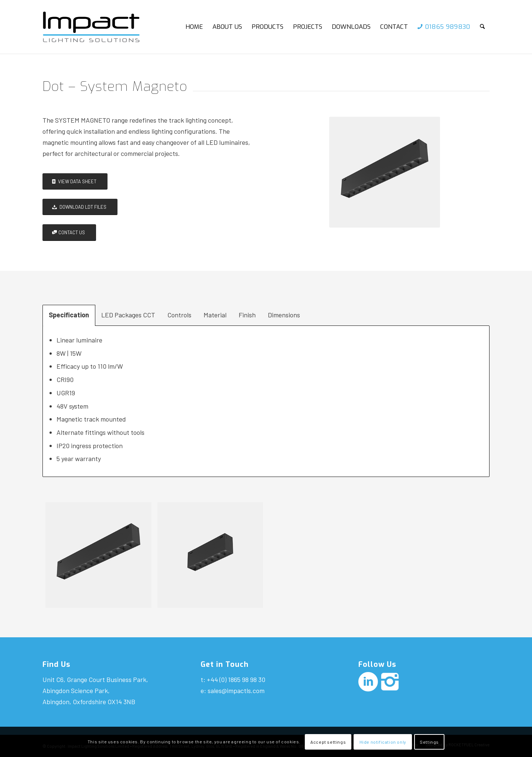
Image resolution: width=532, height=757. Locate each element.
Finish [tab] (247, 315)
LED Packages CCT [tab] (128, 315)
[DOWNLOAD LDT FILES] (80, 207)
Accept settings (328, 742)
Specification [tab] (69, 315)
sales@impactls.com (236, 690)
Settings (429, 742)
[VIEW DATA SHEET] (75, 182)
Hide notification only (383, 742)
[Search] (482, 27)
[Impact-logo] (97, 27)
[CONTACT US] (69, 233)
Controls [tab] (179, 315)
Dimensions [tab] (284, 315)
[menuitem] (194, 27)
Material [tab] (215, 315)
